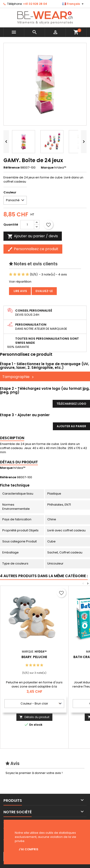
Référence (12, 168)
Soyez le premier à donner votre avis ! (34, 773)
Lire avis (20, 291)
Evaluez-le (44, 291)
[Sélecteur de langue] (73, 4)
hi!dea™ (19, 468)
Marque (47, 168)
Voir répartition (20, 282)
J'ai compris (28, 849)
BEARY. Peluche (34, 657)
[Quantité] (27, 225)
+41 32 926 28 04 (35, 4)
